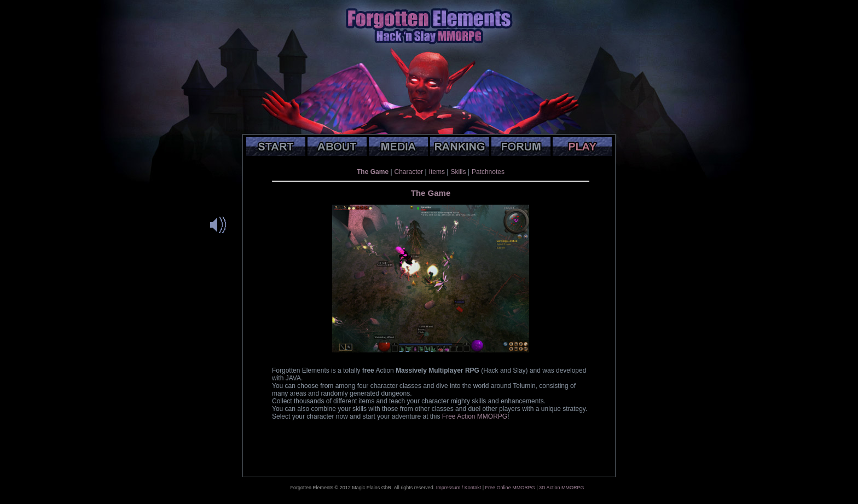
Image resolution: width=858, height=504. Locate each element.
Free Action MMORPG (475, 416)
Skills (458, 172)
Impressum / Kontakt (459, 488)
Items (437, 172)
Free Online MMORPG (510, 488)
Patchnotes (488, 172)
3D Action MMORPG (562, 488)
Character (409, 172)
